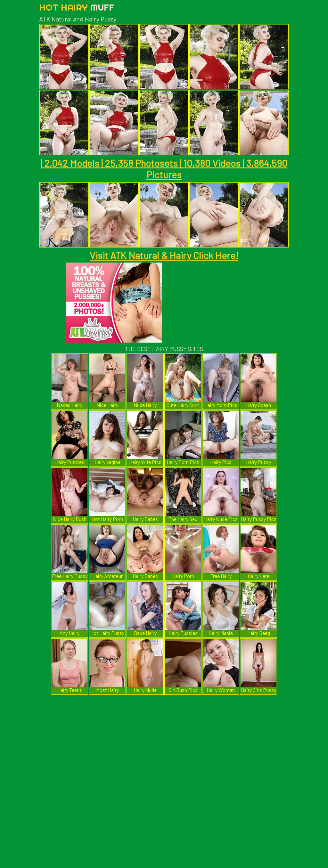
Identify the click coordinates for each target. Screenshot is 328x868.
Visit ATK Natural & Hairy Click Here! (164, 255)
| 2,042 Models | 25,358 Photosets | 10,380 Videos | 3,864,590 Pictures (164, 169)
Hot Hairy (77, 7)
